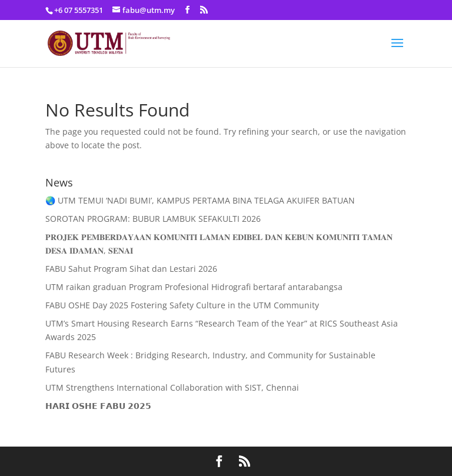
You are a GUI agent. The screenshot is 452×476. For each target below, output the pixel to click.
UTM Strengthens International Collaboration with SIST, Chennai (172, 387)
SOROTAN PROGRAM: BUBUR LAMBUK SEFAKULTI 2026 (153, 219)
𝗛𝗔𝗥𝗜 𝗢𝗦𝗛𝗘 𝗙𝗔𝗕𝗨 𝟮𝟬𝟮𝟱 (98, 406)
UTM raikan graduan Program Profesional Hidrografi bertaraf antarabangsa (194, 287)
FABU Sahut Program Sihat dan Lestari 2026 (131, 269)
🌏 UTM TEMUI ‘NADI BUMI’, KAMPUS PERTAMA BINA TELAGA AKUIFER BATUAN (200, 200)
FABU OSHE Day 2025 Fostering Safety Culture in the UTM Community (182, 305)
